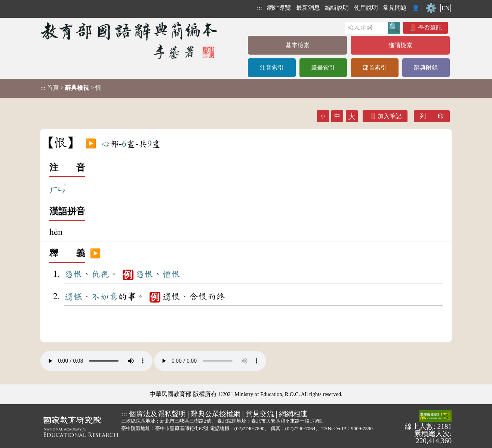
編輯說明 (337, 8)
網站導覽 (279, 8)
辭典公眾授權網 (216, 414)
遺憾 (73, 297)
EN (445, 8)
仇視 (100, 274)
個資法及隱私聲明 (157, 414)
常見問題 (395, 8)
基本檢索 (298, 45)
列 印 (432, 116)
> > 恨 (71, 88)
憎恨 (171, 274)
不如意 (105, 297)
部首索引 (375, 67)
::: (259, 8)
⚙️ (431, 8)
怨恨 (73, 274)
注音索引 (272, 67)
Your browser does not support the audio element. (96, 361)
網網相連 (293, 414)
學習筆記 (430, 27)
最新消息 (308, 8)
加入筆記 (390, 116)
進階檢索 (400, 45)
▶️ (91, 144)
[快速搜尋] (366, 28)
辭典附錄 (426, 67)
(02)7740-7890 (250, 428)
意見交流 (260, 414)
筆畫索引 (323, 67)
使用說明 (366, 8)
